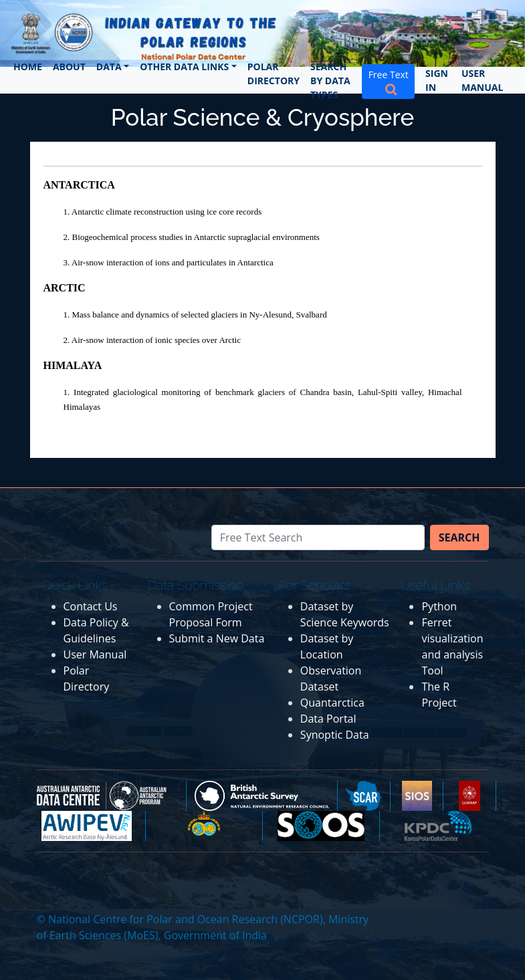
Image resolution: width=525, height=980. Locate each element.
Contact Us (91, 606)
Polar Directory (274, 74)
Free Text (389, 82)
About (69, 67)
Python (439, 606)
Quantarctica (332, 703)
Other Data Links (184, 67)
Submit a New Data (217, 638)
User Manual (482, 80)
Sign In (437, 80)
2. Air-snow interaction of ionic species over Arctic (152, 340)
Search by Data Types (330, 81)
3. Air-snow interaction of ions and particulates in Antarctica (169, 262)
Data (109, 67)
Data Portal (328, 719)
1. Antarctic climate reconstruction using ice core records (163, 212)
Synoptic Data (335, 735)
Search (459, 537)
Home (28, 67)
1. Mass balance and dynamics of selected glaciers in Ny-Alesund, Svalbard (195, 315)
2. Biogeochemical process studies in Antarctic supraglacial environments (192, 237)
